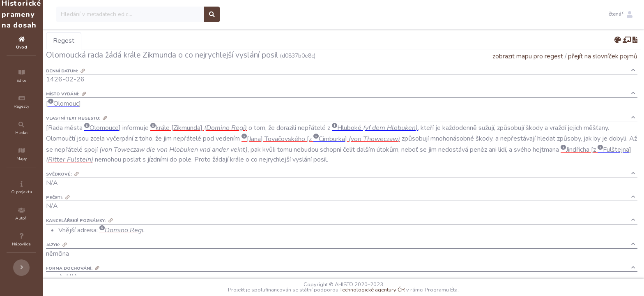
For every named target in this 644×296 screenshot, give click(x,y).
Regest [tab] (113, 41)
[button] (621, 14)
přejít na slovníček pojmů (603, 56)
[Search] (179, 14)
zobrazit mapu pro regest (528, 56)
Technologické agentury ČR (397, 290)
